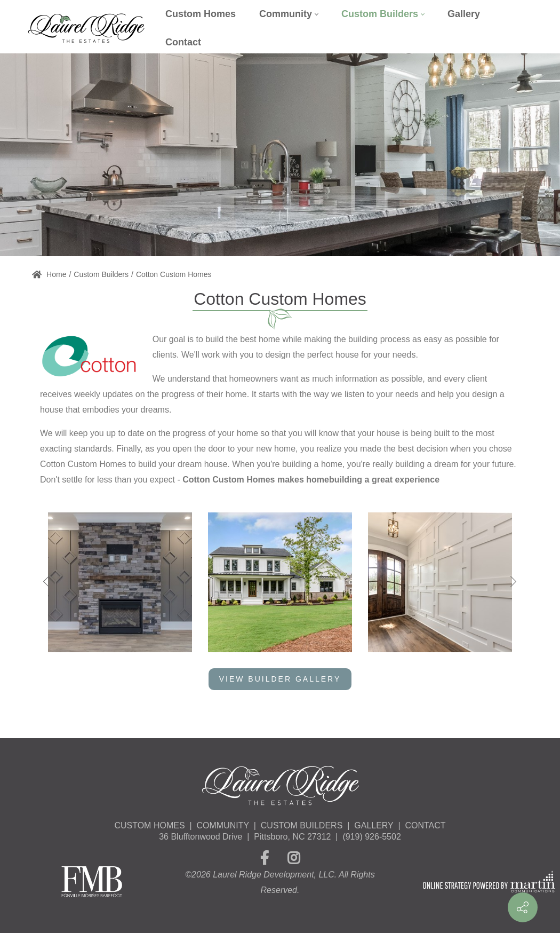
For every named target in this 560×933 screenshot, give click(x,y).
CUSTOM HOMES (149, 825)
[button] (511, 582)
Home (49, 274)
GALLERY (374, 825)
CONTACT (425, 825)
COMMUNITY (223, 825)
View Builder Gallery (280, 679)
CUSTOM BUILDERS (302, 825)
